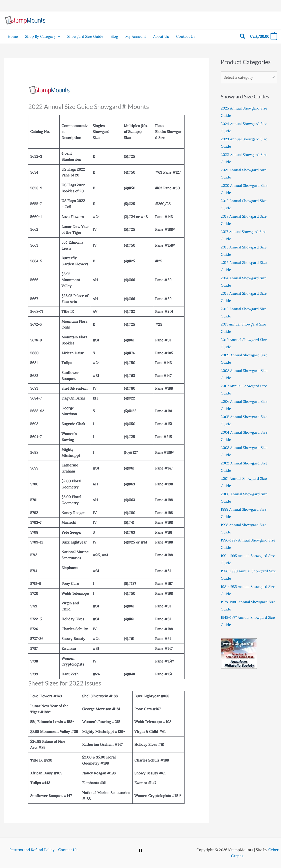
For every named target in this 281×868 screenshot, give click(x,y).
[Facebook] (140, 850)
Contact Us (68, 850)
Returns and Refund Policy (32, 850)
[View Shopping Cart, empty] (263, 37)
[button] (58, 37)
